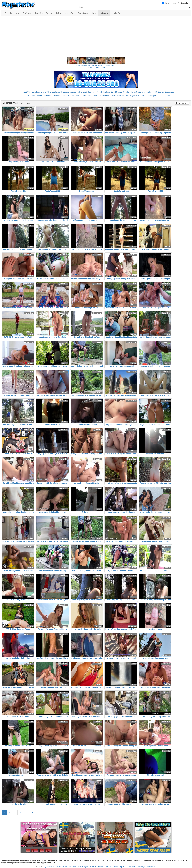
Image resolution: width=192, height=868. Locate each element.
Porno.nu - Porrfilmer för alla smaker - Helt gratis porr (96, 65)
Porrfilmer (120, 96)
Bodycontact (170, 92)
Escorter (71, 96)
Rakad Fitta (102, 96)
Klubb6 (155, 92)
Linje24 (25, 92)
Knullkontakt (79, 96)
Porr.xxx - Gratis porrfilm (96, 68)
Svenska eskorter (129, 92)
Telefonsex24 (83, 92)
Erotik (86, 96)
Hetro (167, 3)
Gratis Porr (93, 96)
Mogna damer (156, 96)
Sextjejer (140, 92)
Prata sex (65, 92)
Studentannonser (61, 96)
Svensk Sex (112, 96)
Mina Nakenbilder (104, 92)
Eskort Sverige (117, 92)
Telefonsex (51, 92)
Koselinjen (73, 92)
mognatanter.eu (48, 867)
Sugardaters (134, 96)
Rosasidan (147, 92)
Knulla (127, 96)
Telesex (58, 92)
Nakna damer (145, 96)
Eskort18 (161, 92)
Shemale (184, 3)
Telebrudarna (41, 92)
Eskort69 (39, 96)
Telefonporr (92, 92)
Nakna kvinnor (48, 96)
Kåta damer (166, 96)
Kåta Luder (31, 96)
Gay (175, 3)
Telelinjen (32, 92)
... (26, 813)
